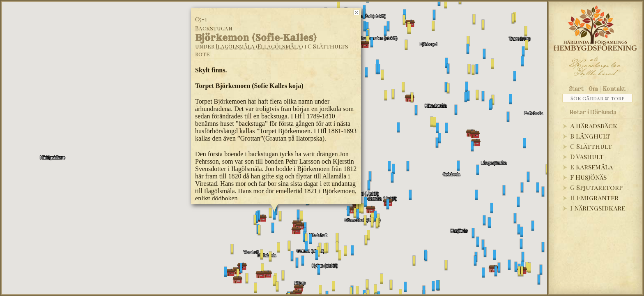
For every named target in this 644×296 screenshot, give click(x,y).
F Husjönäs (588, 177)
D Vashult (587, 156)
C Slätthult (591, 146)
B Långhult (590, 136)
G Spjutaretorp (596, 187)
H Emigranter (594, 198)
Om (593, 89)
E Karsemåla (591, 167)
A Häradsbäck (594, 126)
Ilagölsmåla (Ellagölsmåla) (259, 46)
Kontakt (614, 89)
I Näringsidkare (598, 208)
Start (576, 89)
